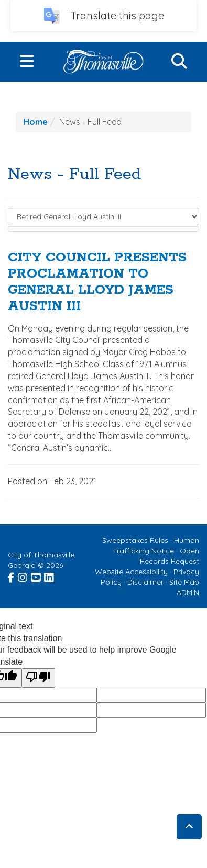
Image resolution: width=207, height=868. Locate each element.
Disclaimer (145, 582)
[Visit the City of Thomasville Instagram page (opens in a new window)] (23, 576)
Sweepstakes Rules (135, 540)
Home (36, 122)
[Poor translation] (38, 678)
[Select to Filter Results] (103, 216)
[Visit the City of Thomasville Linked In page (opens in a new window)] (50, 576)
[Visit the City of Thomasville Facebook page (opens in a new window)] (12, 576)
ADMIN (188, 592)
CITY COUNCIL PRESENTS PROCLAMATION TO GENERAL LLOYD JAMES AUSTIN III (97, 282)
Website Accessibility (131, 572)
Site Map (184, 582)
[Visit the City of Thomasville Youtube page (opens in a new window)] (36, 576)
